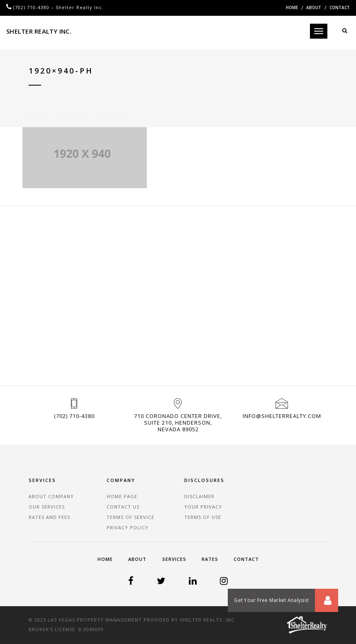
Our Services (47, 507)
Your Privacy (203, 507)
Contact (340, 7)
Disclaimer (199, 496)
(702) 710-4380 (31, 7)
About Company (51, 496)
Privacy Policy (128, 527)
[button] (327, 600)
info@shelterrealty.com (282, 416)
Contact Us (123, 507)
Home (292, 7)
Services (174, 559)
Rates (210, 559)
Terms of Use (203, 517)
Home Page (122, 496)
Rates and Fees (49, 517)
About (314, 7)
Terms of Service (130, 517)
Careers (69, 105)
